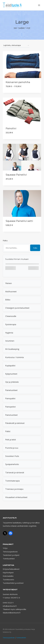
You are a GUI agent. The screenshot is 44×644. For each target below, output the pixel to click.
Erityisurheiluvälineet (11, 569)
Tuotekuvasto (8, 579)
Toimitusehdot (9, 559)
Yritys (5, 548)
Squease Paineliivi (16, 175)
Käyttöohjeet (8, 573)
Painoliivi (11, 128)
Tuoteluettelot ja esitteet (13, 583)
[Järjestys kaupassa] (16, 46)
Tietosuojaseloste (10, 552)
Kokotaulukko (8, 576)
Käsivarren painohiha (18, 82)
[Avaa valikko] (39, 5)
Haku (5, 241)
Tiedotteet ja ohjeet (11, 555)
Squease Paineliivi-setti (19, 221)
